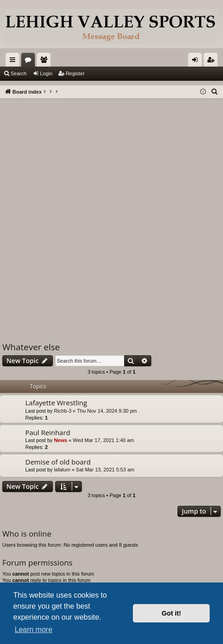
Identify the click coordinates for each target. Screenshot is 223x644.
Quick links (14, 62)
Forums (30, 62)
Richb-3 (63, 411)
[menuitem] (215, 92)
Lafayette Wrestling (56, 403)
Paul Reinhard (48, 432)
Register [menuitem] (213, 62)
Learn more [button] (34, 630)
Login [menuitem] (197, 62)
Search (19, 73)
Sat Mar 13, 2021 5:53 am (105, 470)
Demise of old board (58, 462)
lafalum (62, 470)
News (60, 440)
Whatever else (31, 347)
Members (46, 62)
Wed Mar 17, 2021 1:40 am (103, 440)
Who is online (27, 534)
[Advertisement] (111, 214)
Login (46, 73)
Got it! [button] (172, 613)
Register (75, 73)
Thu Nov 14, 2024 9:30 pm (107, 411)
